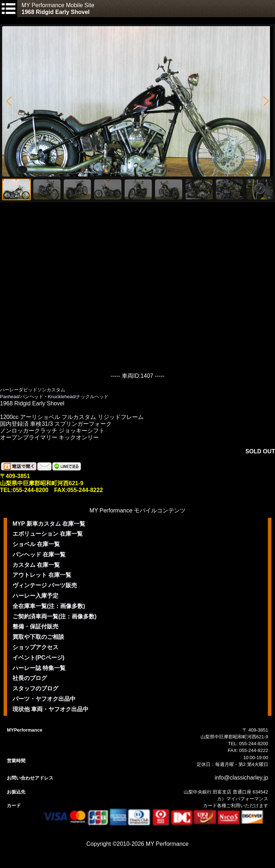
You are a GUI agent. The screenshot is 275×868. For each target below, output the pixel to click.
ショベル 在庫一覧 (36, 544)
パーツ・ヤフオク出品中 (44, 699)
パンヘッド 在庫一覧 (39, 554)
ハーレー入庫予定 (35, 596)
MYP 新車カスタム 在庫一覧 (49, 524)
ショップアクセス (35, 647)
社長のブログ (30, 678)
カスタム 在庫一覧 (36, 565)
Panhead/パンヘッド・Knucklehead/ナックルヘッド (54, 397)
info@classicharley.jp (241, 778)
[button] (9, 101)
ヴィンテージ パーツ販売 (45, 585)
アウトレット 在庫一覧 (42, 575)
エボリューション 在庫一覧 (48, 534)
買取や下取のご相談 (38, 637)
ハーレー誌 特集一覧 (39, 668)
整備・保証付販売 (35, 626)
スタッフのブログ (35, 688)
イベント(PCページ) (38, 658)
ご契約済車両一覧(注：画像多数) (55, 616)
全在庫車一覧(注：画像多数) (49, 606)
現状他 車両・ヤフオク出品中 (50, 709)
